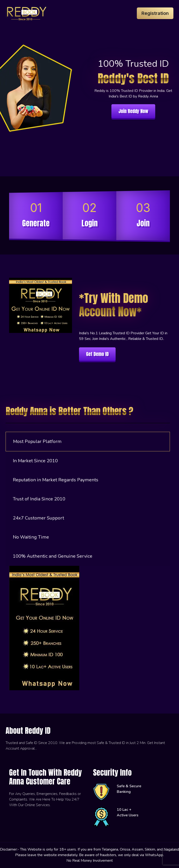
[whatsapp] (10, 762)
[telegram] (14, 762)
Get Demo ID (97, 354)
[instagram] (7, 762)
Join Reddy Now (133, 111)
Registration (155, 13)
